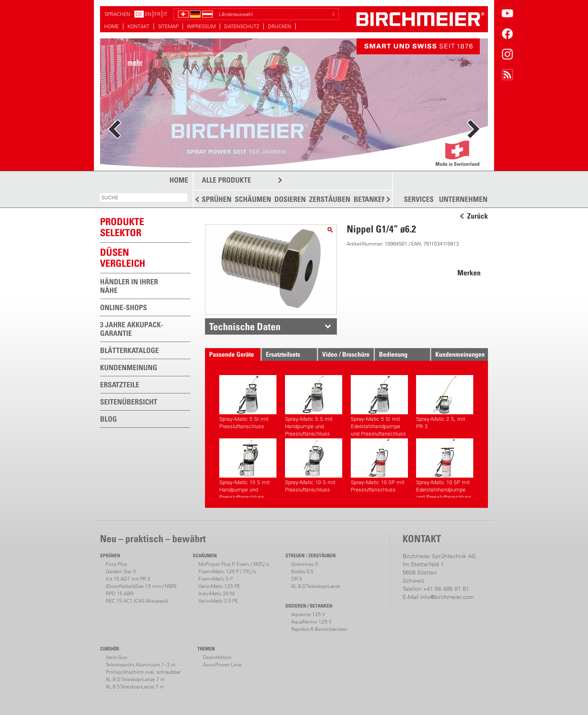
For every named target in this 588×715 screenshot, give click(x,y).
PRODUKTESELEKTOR (122, 227)
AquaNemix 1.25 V (311, 622)
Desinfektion (217, 657)
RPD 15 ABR (120, 593)
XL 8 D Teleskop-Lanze (316, 586)
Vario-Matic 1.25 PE (219, 586)
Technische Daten (245, 326)
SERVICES (419, 199)
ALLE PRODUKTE (226, 180)
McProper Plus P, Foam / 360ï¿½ (234, 564)
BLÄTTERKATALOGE (129, 350)
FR (157, 14)
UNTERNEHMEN (463, 199)
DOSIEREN (290, 199)
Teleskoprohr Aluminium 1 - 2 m (141, 665)
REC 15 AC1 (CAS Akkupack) (137, 601)
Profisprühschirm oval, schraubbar (143, 672)
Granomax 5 (305, 564)
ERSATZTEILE (120, 385)
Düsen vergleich (123, 258)
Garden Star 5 (121, 571)
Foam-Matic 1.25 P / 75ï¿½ (227, 571)
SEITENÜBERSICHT (129, 402)
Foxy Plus (116, 564)
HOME (111, 26)
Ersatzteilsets (283, 354)
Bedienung (393, 354)
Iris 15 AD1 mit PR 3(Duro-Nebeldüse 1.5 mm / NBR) (141, 582)
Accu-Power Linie (222, 665)
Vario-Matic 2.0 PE (218, 601)
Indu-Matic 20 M (216, 593)
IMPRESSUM (201, 26)
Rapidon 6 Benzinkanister (319, 629)
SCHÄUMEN (253, 199)
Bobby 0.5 (302, 571)
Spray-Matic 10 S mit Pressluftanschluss (314, 466)
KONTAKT (138, 26)
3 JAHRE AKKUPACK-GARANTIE (132, 329)
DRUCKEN (280, 26)
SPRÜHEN (217, 199)
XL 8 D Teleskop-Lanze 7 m (135, 679)
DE (139, 14)
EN (148, 14)
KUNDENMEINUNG (129, 368)
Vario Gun (117, 657)
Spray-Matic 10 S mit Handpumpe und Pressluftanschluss (248, 468)
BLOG (108, 419)
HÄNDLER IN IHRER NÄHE (129, 286)
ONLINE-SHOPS (124, 307)
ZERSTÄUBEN (330, 199)
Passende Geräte (232, 354)
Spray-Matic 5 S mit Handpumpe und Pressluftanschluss (314, 405)
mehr (135, 62)
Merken (469, 273)
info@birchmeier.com (447, 597)
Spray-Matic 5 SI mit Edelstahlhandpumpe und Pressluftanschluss (379, 405)
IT (165, 14)
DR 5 (297, 579)
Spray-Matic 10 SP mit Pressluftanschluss (379, 466)
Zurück (478, 216)
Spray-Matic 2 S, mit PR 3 (445, 402)
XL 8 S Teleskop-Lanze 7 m (135, 687)
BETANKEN (370, 199)
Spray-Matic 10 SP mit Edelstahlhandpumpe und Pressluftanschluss (445, 468)
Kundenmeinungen (460, 354)
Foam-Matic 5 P (216, 579)
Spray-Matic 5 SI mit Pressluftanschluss (248, 402)
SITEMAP (168, 26)
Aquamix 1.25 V (308, 614)
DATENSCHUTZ (242, 26)
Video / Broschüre (346, 354)
